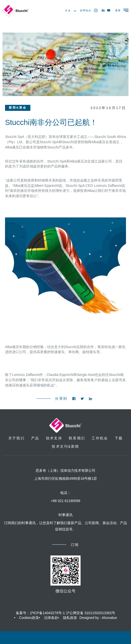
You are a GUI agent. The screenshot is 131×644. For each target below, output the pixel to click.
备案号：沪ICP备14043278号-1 (40, 613)
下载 (119, 438)
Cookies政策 (29, 618)
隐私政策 (70, 618)
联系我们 (77, 438)
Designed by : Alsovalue (98, 618)
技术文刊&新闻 (65, 446)
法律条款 (51, 618)
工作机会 (100, 438)
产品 (35, 438)
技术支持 (54, 438)
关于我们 (16, 438)
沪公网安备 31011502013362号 (91, 613)
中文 (71, 11)
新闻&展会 (18, 108)
